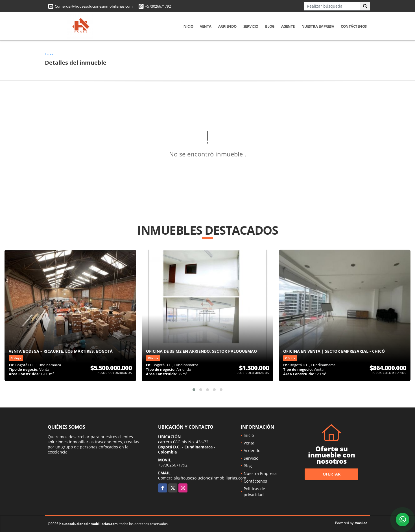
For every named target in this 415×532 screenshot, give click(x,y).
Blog (270, 26)
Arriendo (227, 26)
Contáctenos (354, 26)
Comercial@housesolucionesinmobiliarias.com (94, 6)
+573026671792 (158, 6)
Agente (288, 26)
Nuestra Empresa (318, 26)
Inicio (188, 26)
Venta (206, 26)
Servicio (251, 26)
